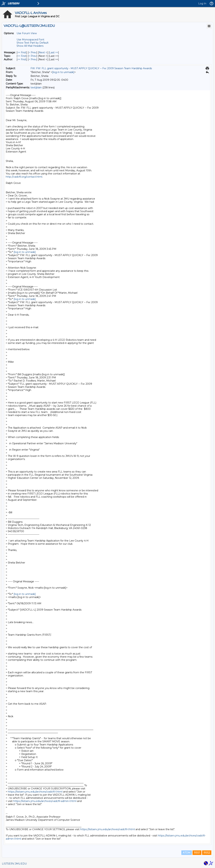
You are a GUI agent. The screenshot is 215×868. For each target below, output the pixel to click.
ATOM (187, 853)
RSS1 (197, 853)
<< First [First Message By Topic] (22, 56)
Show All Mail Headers (30, 46)
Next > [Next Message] (43, 52)
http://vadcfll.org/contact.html (24, 177)
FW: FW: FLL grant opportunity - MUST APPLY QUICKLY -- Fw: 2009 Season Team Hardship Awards (91, 68)
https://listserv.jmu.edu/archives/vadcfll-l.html (35, 792)
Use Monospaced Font (30, 40)
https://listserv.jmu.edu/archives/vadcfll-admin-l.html (45, 801)
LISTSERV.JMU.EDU (14, 864)
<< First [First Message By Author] (22, 59)
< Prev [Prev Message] (33, 52)
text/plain (36, 87)
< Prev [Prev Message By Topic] (33, 56)
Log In (202, 3)
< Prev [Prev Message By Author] (33, 59)
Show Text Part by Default (33, 43)
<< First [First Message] (22, 52)
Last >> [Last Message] (54, 52)
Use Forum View (27, 33)
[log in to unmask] (63, 72)
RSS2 (207, 853)
